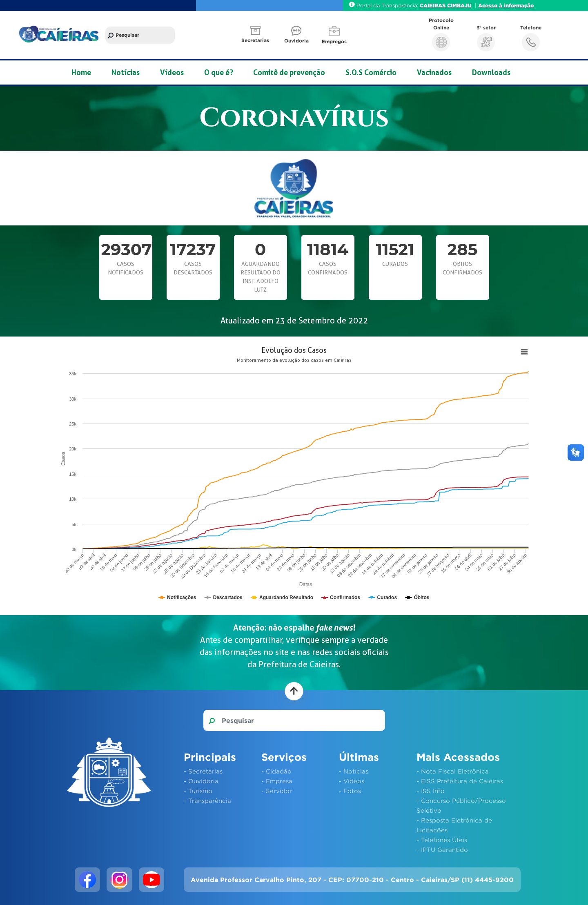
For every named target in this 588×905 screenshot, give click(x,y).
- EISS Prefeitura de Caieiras (460, 781)
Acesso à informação (506, 5)
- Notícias (354, 771)
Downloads (491, 72)
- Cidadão (276, 771)
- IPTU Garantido (442, 849)
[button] (256, 35)
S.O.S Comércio (371, 72)
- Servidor (277, 791)
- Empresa (277, 781)
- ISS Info (431, 791)
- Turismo (198, 791)
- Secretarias (203, 771)
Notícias (126, 72)
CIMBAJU (459, 5)
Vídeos (172, 72)
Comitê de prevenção (289, 72)
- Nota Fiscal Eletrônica (453, 771)
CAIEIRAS (433, 5)
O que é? (219, 72)
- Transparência (207, 800)
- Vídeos (352, 781)
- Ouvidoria (201, 781)
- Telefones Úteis (442, 840)
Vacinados (434, 72)
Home (81, 72)
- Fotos (350, 791)
